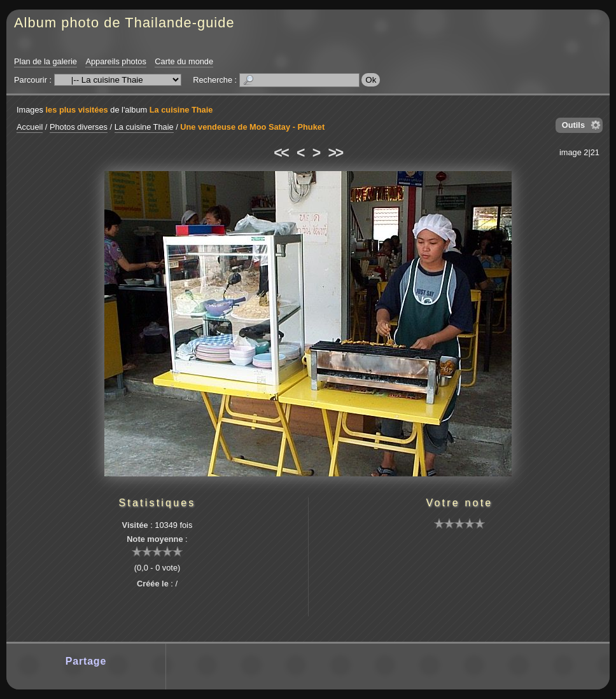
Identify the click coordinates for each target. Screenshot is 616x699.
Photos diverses (79, 127)
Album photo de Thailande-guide (124, 23)
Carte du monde (184, 61)
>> (335, 153)
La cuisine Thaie (181, 110)
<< (281, 153)
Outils (573, 125)
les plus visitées (77, 110)
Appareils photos (115, 61)
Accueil (30, 127)
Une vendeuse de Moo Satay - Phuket (252, 127)
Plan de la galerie (45, 61)
